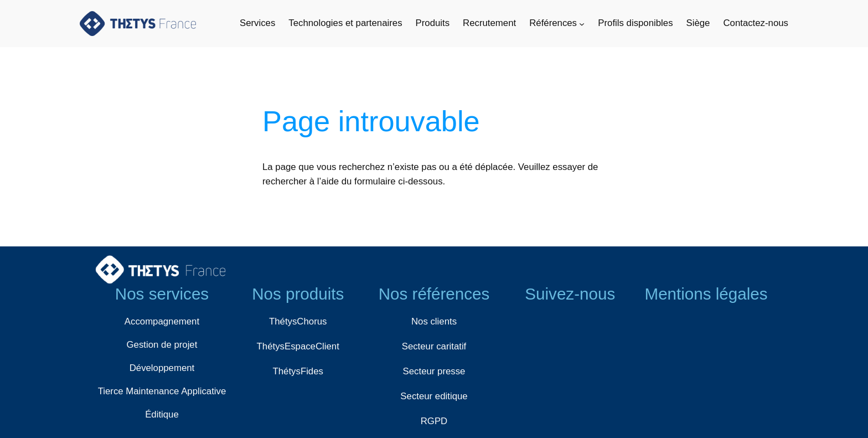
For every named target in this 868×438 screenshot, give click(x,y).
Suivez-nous (570, 294)
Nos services (162, 294)
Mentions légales (706, 294)
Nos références (434, 294)
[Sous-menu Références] (582, 23)
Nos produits (298, 294)
